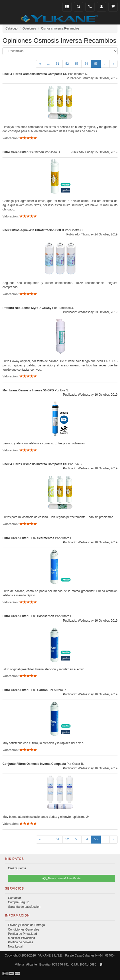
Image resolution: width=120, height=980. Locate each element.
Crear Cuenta (17, 868)
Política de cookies (20, 942)
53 (77, 64)
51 (58, 64)
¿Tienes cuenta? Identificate (61, 878)
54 (86, 64)
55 (97, 63)
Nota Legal (15, 947)
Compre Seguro (19, 902)
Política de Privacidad (22, 934)
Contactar (14, 898)
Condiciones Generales (24, 930)
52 (67, 64)
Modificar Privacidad (21, 938)
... (48, 64)
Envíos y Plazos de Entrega (26, 925)
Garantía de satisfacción (24, 907)
